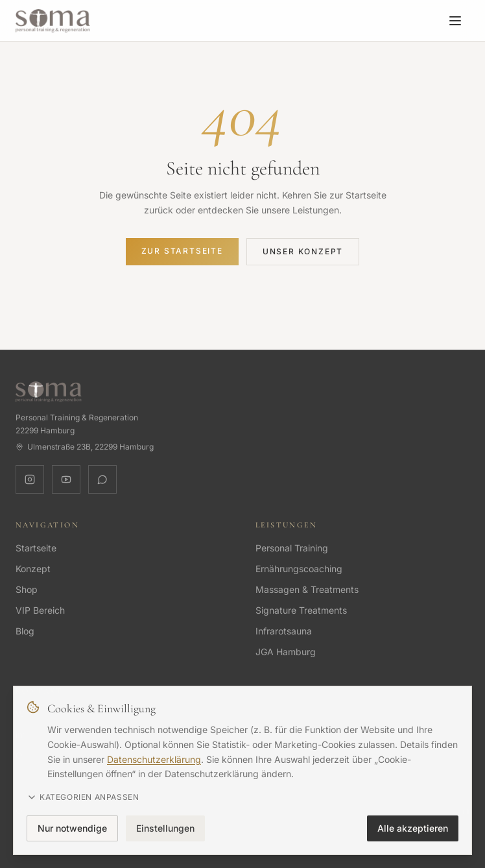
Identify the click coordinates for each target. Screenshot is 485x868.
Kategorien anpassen (83, 797)
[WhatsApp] (102, 479)
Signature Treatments (301, 610)
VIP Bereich (40, 610)
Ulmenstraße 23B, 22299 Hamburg (85, 447)
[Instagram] (30, 479)
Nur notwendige (72, 828)
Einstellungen (165, 828)
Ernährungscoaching (299, 569)
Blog (25, 631)
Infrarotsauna (284, 631)
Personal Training (292, 548)
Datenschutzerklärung (154, 759)
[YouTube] (66, 479)
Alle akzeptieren (413, 828)
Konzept (33, 569)
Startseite (36, 548)
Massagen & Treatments (307, 589)
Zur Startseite (182, 251)
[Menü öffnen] (455, 21)
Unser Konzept (303, 251)
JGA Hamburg (286, 652)
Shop (27, 589)
